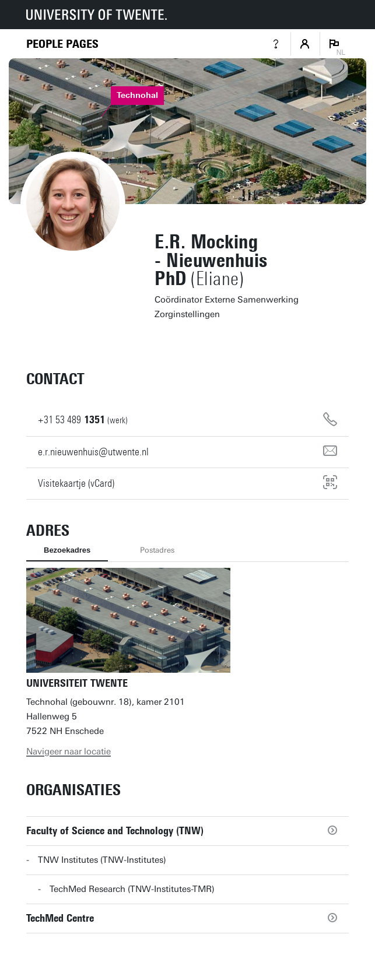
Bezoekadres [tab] (67, 550)
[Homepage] (62, 44)
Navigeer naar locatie (69, 751)
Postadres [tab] (157, 550)
